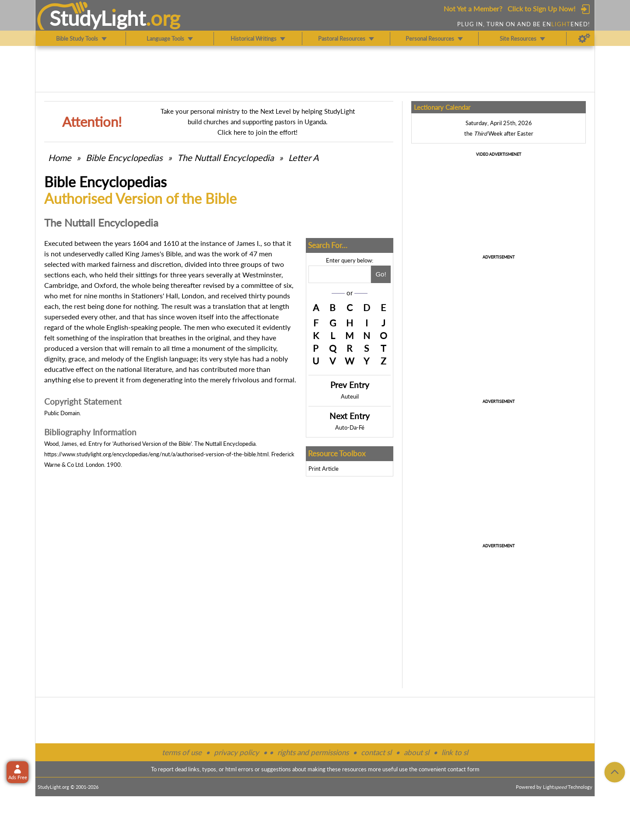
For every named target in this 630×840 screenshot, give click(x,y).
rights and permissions (313, 752)
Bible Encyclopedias (124, 157)
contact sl (376, 752)
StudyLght (98, 18)
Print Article (324, 469)
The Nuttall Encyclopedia (226, 157)
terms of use (182, 752)
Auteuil (350, 396)
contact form (464, 769)
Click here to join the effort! (257, 132)
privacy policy (236, 752)
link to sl (455, 752)
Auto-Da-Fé (350, 427)
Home (60, 157)
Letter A (304, 157)
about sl (416, 752)
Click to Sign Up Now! (541, 9)
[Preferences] (584, 38)
